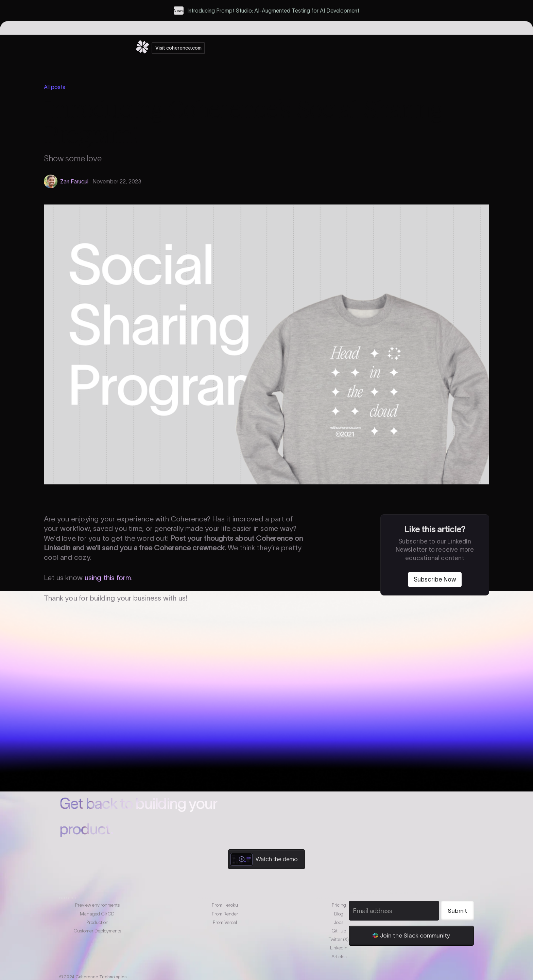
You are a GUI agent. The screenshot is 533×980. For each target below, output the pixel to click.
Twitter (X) (339, 939)
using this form (108, 578)
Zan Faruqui (74, 181)
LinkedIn (339, 948)
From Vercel (225, 922)
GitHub (339, 931)
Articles (339, 957)
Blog (339, 914)
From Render (225, 914)
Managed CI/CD (97, 914)
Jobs (339, 922)
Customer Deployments (97, 931)
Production (97, 922)
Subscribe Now (435, 580)
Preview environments (97, 905)
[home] (142, 48)
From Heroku (225, 905)
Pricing (339, 905)
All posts (55, 87)
